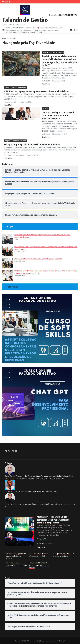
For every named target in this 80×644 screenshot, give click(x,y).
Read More (46, 83)
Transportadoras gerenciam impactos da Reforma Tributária (15, 555)
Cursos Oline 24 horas (38, 32)
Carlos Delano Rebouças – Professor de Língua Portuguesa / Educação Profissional (36, 470)
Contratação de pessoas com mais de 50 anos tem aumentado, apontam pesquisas (59, 115)
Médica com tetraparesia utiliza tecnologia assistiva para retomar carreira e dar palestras (53, 519)
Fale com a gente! (12, 30)
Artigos (7, 140)
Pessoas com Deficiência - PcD (53, 52)
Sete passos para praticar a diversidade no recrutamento (31, 144)
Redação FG (42, 538)
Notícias (45, 108)
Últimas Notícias (18, 28)
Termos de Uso (26, 30)
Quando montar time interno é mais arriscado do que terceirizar (38, 258)
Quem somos (31, 28)
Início (8, 28)
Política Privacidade (39, 30)
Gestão (7, 87)
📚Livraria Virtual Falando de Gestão (50, 28)
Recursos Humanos (19, 87)
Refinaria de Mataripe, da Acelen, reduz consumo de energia (39, 564)
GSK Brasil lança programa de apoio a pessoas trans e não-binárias (36, 91)
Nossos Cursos (54, 30)
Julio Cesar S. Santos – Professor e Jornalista (22, 485)
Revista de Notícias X (58, 640)
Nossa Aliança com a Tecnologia (18, 32)
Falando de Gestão (25, 20)
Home (4, 38)
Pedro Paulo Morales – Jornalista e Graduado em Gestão (26, 498)
